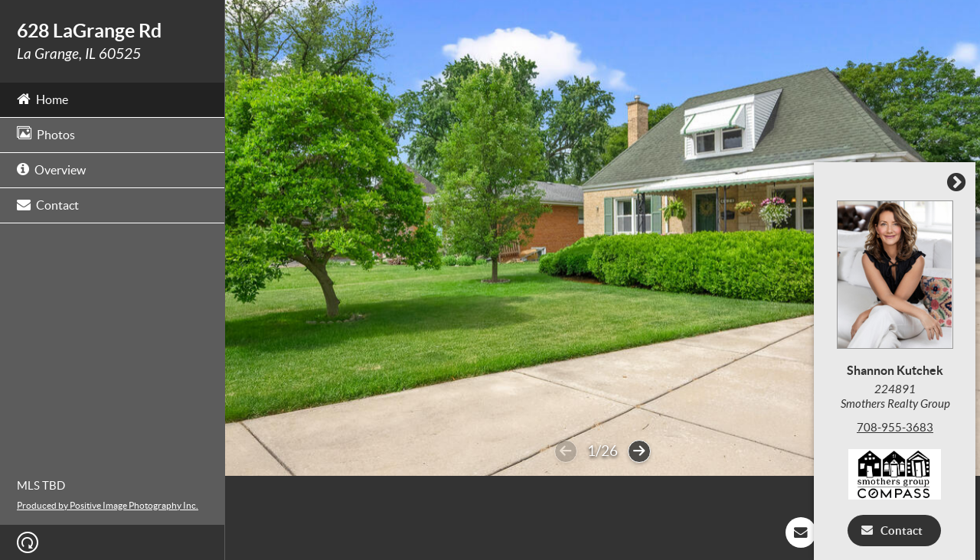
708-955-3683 (899, 427)
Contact (48, 204)
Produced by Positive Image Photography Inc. (108, 505)
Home (42, 98)
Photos (46, 133)
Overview (51, 169)
